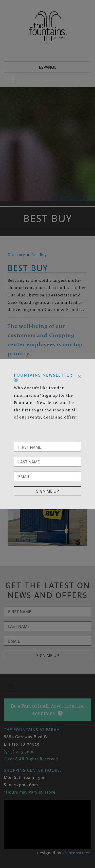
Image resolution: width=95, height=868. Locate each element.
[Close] (79, 376)
